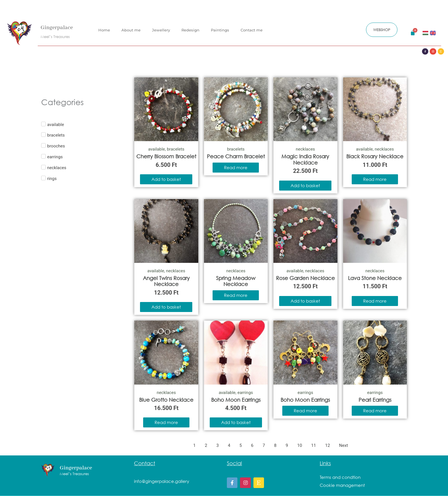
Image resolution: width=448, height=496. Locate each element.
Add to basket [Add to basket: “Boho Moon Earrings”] (236, 422)
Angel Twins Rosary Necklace (166, 281)
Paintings (220, 28)
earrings (245, 393)
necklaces (305, 149)
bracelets (176, 149)
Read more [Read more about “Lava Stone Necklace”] (375, 301)
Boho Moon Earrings (236, 400)
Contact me (252, 28)
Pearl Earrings (375, 400)
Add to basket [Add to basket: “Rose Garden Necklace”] (305, 301)
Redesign (190, 28)
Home (104, 28)
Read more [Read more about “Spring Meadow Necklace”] (236, 295)
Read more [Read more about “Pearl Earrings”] (375, 411)
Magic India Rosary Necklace (305, 159)
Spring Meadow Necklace (236, 281)
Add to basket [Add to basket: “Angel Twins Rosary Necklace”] (166, 307)
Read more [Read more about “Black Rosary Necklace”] (375, 179)
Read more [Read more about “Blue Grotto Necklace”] (166, 422)
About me (131, 28)
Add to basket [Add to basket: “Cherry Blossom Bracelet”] (166, 179)
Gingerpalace (57, 26)
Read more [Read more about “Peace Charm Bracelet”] (236, 167)
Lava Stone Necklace (375, 278)
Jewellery (161, 28)
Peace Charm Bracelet (236, 156)
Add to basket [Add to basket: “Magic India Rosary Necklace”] (305, 185)
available (156, 149)
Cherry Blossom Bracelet (166, 156)
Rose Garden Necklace (305, 278)
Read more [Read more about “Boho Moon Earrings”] (305, 411)
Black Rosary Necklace (375, 156)
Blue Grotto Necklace (166, 400)
